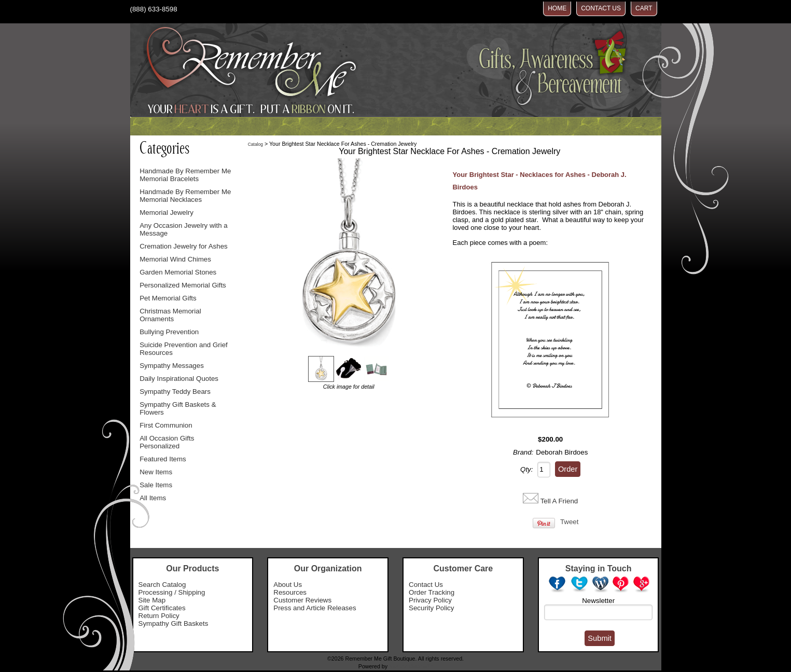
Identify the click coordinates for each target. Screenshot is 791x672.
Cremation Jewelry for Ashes (184, 246)
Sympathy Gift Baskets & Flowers (178, 408)
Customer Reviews (302, 600)
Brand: (523, 452)
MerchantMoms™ (411, 666)
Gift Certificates (162, 608)
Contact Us (601, 8)
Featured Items (163, 459)
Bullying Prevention (169, 332)
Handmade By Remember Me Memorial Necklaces (185, 196)
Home (557, 8)
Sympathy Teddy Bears (175, 392)
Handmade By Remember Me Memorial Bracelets (185, 175)
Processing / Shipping (172, 592)
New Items (156, 472)
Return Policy (159, 616)
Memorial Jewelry (166, 212)
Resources (290, 592)
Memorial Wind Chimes (175, 259)
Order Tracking (432, 592)
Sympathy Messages (172, 366)
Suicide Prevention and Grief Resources (184, 349)
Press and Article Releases (315, 608)
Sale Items (156, 485)
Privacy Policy (430, 600)
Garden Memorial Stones (178, 272)
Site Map (152, 600)
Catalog (255, 144)
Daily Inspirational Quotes (179, 379)
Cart (644, 8)
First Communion (166, 425)
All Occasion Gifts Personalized (167, 442)
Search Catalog (162, 585)
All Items (153, 498)
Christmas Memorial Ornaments (170, 315)
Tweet (570, 522)
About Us (288, 585)
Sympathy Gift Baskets (174, 623)
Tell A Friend (559, 501)
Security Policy (431, 608)
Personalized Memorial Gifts (183, 285)
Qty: (526, 469)
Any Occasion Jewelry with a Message (184, 229)
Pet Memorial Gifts (168, 298)
